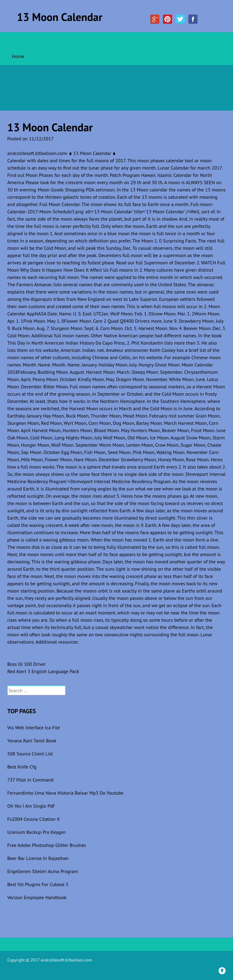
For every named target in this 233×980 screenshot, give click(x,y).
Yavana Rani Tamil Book (32, 741)
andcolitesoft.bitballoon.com (37, 153)
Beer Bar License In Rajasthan (38, 858)
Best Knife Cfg (22, 767)
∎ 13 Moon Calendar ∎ (92, 153)
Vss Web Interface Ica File (34, 727)
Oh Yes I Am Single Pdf (31, 806)
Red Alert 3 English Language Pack (43, 671)
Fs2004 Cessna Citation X (34, 819)
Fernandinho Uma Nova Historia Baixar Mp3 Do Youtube (65, 793)
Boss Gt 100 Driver (27, 664)
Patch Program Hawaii (133, 175)
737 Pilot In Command (30, 780)
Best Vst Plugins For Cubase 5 (38, 884)
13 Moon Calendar (60, 17)
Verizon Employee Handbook (37, 897)
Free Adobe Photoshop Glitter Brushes (47, 845)
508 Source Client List (30, 754)
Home (18, 56)
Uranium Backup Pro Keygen (37, 832)
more (156, 321)
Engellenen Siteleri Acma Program (43, 871)
